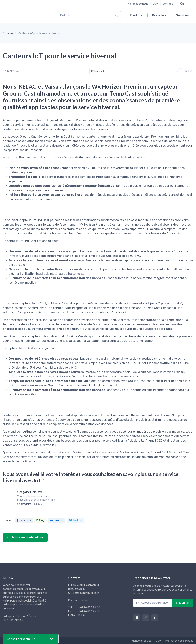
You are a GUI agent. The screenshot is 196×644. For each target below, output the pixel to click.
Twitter (76, 520)
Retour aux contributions (25, 537)
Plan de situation (78, 601)
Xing (40, 520)
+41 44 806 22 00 (89, 607)
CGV (155, 4)
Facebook (24, 520)
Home (8, 33)
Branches (159, 15)
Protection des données (179, 641)
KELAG (82, 615)
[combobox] (89, 15)
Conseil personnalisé (21, 639)
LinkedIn (57, 520)
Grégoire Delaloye (30, 504)
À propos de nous (138, 4)
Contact (168, 4)
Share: (7, 520)
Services (182, 15)
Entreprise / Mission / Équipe (20, 616)
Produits (136, 15)
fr (185, 4)
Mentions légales (142, 641)
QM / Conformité (13, 620)
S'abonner (183, 603)
